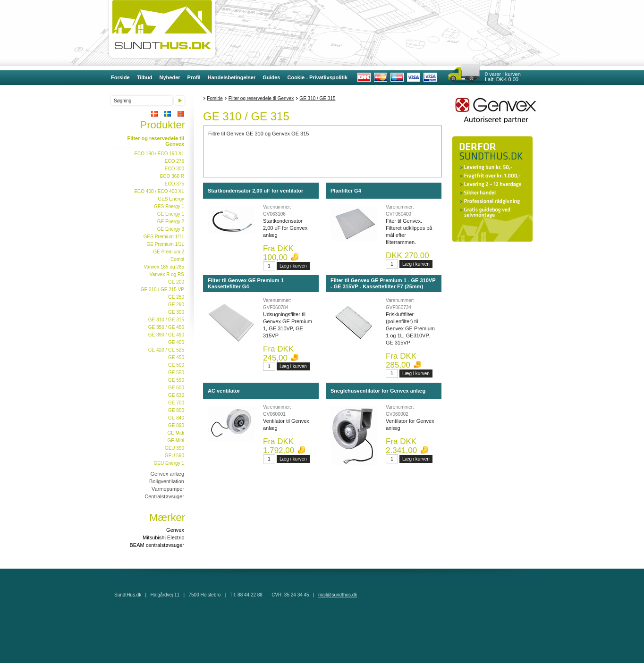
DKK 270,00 (407, 256)
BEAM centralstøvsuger (157, 545)
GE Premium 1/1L (165, 244)
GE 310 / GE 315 (166, 320)
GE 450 (176, 357)
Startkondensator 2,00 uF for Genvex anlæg (285, 228)
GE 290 (176, 305)
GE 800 (176, 410)
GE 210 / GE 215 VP (162, 290)
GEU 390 (174, 448)
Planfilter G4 (346, 191)
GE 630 (176, 395)
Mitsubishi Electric (163, 537)
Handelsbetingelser (232, 77)
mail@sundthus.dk (338, 595)
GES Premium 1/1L (164, 237)
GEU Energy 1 (169, 463)
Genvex (175, 530)
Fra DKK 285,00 (401, 361)
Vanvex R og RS (167, 274)
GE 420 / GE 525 (166, 350)
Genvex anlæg (167, 474)
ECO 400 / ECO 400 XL (159, 191)
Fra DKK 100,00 (278, 253)
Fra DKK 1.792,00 (279, 446)
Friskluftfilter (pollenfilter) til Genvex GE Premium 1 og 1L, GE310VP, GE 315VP (410, 328)
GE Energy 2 (171, 222)
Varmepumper (168, 489)
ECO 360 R (172, 176)
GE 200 (176, 282)
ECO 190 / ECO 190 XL (159, 154)
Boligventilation (167, 481)
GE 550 (176, 373)
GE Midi (176, 433)
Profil (194, 77)
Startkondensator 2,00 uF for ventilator (255, 191)
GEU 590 (174, 456)
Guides (271, 77)
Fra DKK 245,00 (278, 353)
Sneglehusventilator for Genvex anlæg (378, 391)
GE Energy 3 (171, 229)
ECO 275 (174, 161)
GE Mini (176, 441)
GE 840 (176, 418)
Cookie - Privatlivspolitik (317, 77)
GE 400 (176, 342)
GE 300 (176, 312)
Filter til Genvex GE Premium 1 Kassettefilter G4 (246, 283)
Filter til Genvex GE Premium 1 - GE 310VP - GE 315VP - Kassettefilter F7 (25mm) (383, 283)
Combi (177, 259)
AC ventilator (224, 391)
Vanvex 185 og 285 (164, 267)
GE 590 (176, 380)
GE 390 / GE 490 (166, 335)
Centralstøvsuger (164, 496)
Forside (120, 77)
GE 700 (176, 403)
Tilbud (145, 77)
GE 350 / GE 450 (166, 327)
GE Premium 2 (169, 252)
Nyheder (170, 77)
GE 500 (176, 365)
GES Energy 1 (169, 206)
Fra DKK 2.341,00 (401, 446)
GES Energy (171, 199)
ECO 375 (174, 184)
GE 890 (176, 425)
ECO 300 (174, 169)
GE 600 (176, 388)
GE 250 (176, 297)
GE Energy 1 (171, 214)
